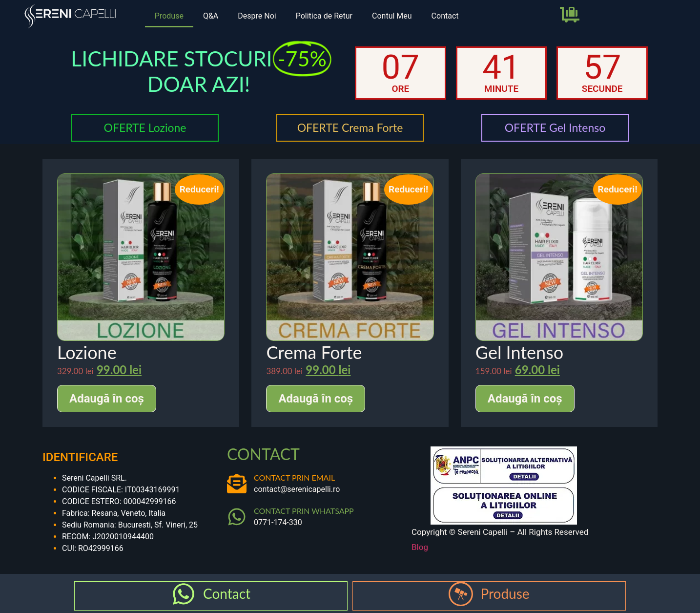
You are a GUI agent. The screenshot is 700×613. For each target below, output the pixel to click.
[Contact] (184, 594)
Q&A (211, 16)
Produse (169, 16)
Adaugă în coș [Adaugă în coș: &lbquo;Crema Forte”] (316, 399)
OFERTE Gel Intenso (555, 127)
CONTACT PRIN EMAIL (294, 477)
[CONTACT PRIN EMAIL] (237, 484)
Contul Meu (392, 16)
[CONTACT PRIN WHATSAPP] (237, 517)
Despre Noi (257, 16)
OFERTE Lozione (145, 127)
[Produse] (461, 594)
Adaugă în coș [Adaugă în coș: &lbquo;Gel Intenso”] (525, 399)
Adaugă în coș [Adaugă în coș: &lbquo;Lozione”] (107, 399)
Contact (445, 16)
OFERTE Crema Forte (350, 127)
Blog (420, 547)
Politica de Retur (324, 16)
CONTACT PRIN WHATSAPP (304, 511)
